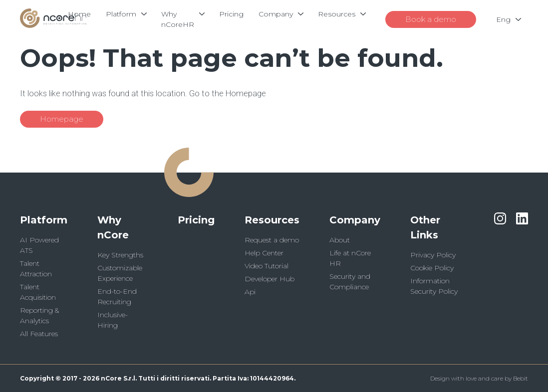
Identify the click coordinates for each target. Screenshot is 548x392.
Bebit (521, 378)
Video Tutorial (267, 266)
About (340, 240)
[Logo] (53, 25)
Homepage (62, 119)
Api (250, 292)
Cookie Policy (432, 268)
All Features (39, 334)
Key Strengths (120, 255)
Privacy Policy (433, 255)
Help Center (264, 253)
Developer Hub (270, 279)
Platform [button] (44, 220)
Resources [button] (272, 220)
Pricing (196, 220)
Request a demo (272, 240)
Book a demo (431, 19)
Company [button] (355, 220)
